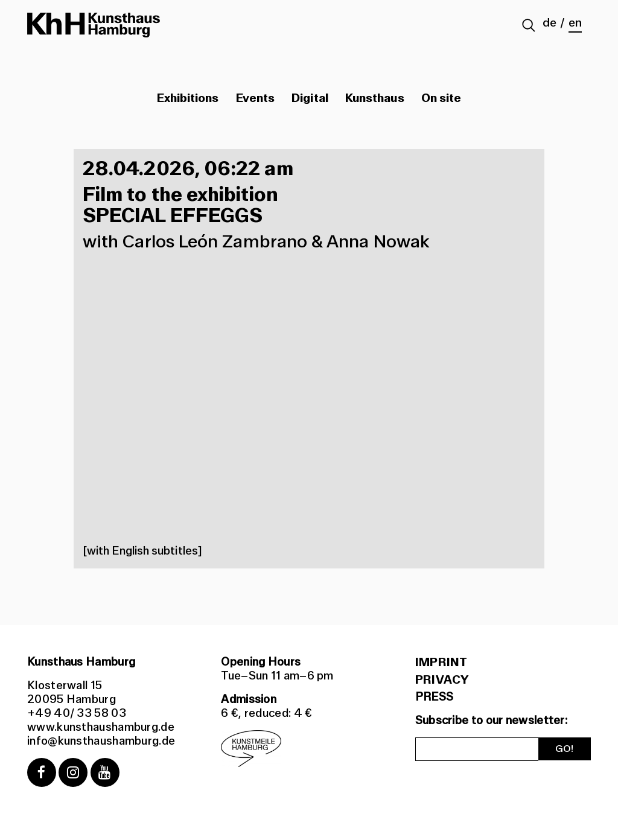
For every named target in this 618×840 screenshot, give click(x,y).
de (550, 23)
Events (255, 98)
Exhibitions (188, 98)
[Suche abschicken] (529, 27)
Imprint (441, 663)
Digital (310, 98)
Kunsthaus (375, 98)
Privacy (442, 680)
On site (441, 98)
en (575, 23)
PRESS (435, 697)
